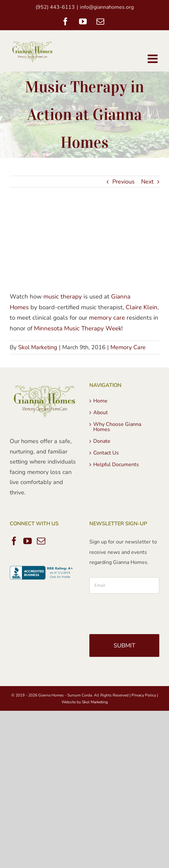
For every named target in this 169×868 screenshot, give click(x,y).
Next (147, 182)
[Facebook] (14, 541)
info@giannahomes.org (107, 7)
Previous (124, 182)
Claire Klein (141, 307)
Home (100, 401)
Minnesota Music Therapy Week (78, 328)
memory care (107, 318)
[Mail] (41, 541)
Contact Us (106, 453)
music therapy (63, 297)
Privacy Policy (144, 695)
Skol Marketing (38, 347)
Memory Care (128, 347)
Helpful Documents (116, 465)
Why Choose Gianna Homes (117, 427)
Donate (102, 441)
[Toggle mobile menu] (153, 59)
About (101, 413)
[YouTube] (28, 541)
